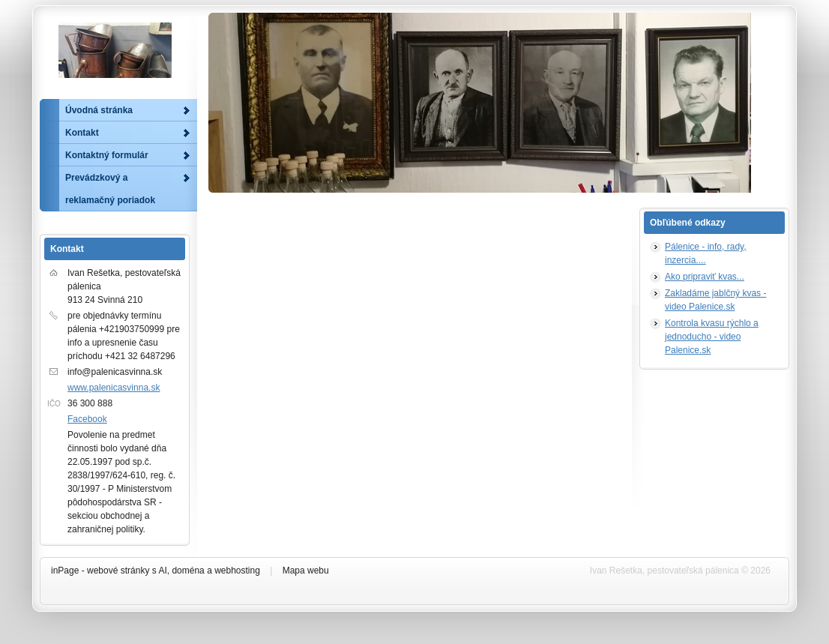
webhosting (237, 571)
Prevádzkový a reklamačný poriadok (110, 189)
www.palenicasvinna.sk (114, 388)
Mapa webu (306, 571)
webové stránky (118, 571)
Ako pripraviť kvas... (705, 277)
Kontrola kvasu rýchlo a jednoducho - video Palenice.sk (712, 337)
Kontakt (82, 133)
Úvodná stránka (99, 110)
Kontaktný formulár (107, 155)
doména (188, 571)
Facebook (87, 419)
